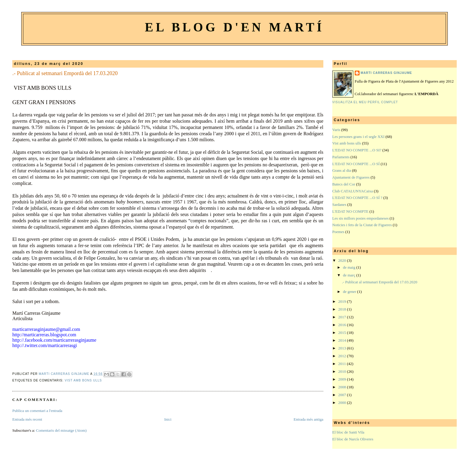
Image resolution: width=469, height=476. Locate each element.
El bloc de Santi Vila (348, 432)
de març (350, 275)
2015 (343, 333)
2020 (343, 260)
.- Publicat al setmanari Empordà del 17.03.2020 (380, 282)
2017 (343, 317)
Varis (336, 130)
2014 (343, 340)
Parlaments (341, 157)
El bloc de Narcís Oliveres (353, 439)
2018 (343, 309)
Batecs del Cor (344, 184)
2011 (343, 364)
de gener (350, 292)
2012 (343, 356)
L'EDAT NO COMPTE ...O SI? (357, 150)
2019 (343, 301)
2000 (343, 403)
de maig (350, 267)
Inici (168, 419)
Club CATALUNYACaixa (353, 191)
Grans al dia (342, 170)
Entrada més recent (27, 419)
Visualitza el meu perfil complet (365, 102)
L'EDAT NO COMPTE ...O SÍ (356, 164)
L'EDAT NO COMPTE (350, 211)
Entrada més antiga (308, 419)
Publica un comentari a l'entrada (37, 411)
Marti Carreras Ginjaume (386, 73)
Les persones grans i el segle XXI (358, 137)
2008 (343, 387)
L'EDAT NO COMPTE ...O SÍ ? (357, 198)
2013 (343, 348)
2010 (343, 371)
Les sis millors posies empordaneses (360, 218)
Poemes (338, 232)
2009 (343, 379)
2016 (343, 325)
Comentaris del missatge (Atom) (61, 430)
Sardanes (339, 204)
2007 (343, 395)
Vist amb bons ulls (83, 380)
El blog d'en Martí (234, 27)
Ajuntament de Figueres (351, 177)
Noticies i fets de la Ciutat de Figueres (362, 225)
